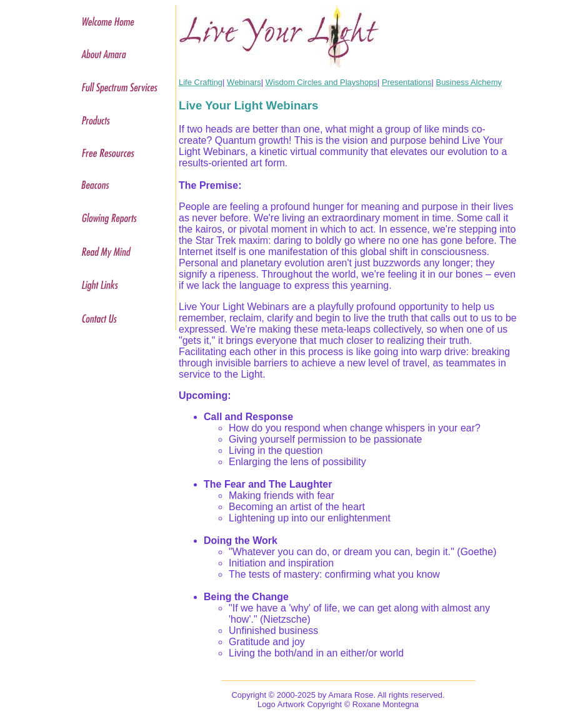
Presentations (407, 82)
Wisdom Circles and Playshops (321, 82)
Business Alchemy (469, 82)
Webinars (244, 82)
